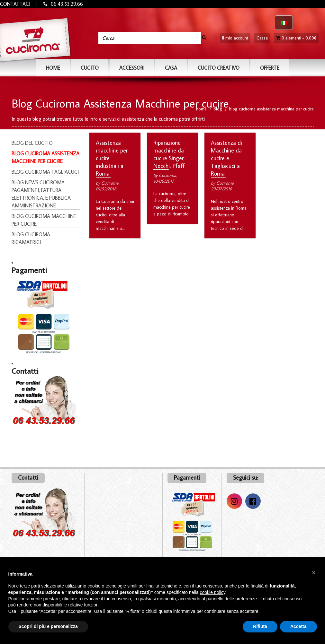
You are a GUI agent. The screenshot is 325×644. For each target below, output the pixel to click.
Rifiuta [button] (260, 626)
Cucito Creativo (219, 68)
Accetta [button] (298, 626)
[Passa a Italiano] (284, 23)
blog (218, 109)
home (201, 109)
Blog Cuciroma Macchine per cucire (44, 220)
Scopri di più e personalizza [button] (48, 626)
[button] (314, 573)
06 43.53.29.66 (67, 4)
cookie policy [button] (212, 592)
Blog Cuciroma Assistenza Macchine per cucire (45, 157)
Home (53, 68)
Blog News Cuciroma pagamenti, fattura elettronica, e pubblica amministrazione (41, 194)
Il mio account (235, 38)
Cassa (262, 38)
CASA (171, 68)
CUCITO (90, 68)
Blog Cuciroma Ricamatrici (31, 238)
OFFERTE (270, 68)
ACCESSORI (132, 68)
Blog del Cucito (32, 143)
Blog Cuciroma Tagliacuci (45, 172)
